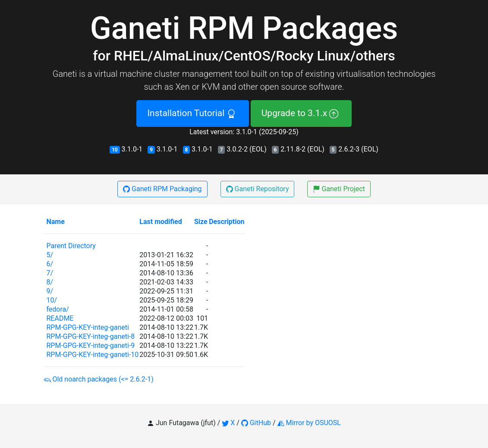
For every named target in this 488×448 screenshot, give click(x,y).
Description (227, 222)
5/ (50, 255)
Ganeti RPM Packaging (162, 189)
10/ (52, 300)
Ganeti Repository (258, 189)
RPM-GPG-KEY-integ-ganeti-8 (90, 336)
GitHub (256, 423)
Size (201, 222)
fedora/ (57, 309)
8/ (50, 282)
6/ (50, 264)
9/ (50, 291)
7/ (50, 273)
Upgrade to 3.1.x (301, 113)
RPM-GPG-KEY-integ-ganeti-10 (92, 355)
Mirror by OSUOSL (309, 423)
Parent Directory (71, 246)
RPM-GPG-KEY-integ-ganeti (87, 327)
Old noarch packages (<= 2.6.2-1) (99, 379)
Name (55, 222)
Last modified (161, 222)
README (60, 318)
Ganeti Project (339, 189)
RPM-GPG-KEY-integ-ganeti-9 (90, 345)
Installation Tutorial (192, 113)
